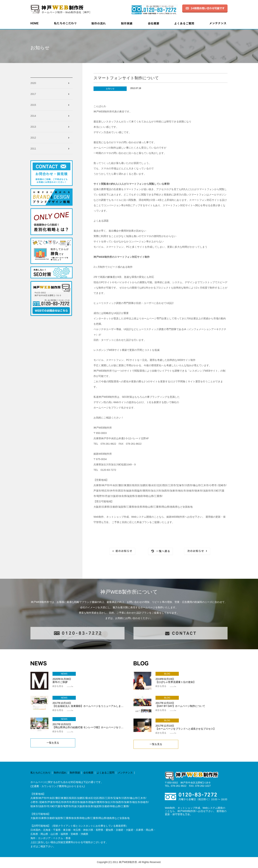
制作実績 (75, 773)
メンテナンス (125, 773)
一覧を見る (53, 743)
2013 (33, 127)
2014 (33, 116)
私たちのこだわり (40, 773)
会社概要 (88, 773)
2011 (33, 149)
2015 (33, 105)
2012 (33, 138)
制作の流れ (60, 773)
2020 (33, 83)
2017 (33, 94)
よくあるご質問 (106, 773)
